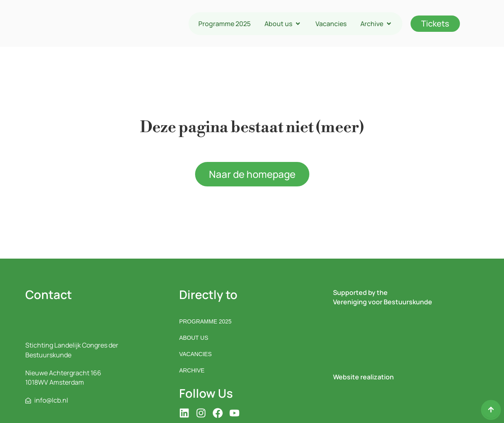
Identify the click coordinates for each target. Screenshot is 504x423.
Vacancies (195, 354)
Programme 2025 (205, 321)
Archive (192, 370)
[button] (283, 24)
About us (194, 338)
